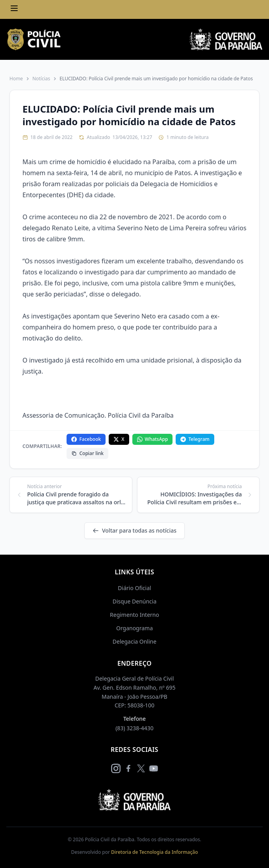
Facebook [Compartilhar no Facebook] (86, 439)
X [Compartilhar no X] (119, 439)
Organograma (134, 628)
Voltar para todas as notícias (134, 530)
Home (16, 79)
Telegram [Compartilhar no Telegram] (195, 439)
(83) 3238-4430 (134, 728)
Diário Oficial (134, 588)
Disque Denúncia (135, 601)
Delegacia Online (134, 641)
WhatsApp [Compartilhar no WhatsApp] (153, 439)
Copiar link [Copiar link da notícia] (87, 453)
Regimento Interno (134, 615)
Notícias (41, 79)
